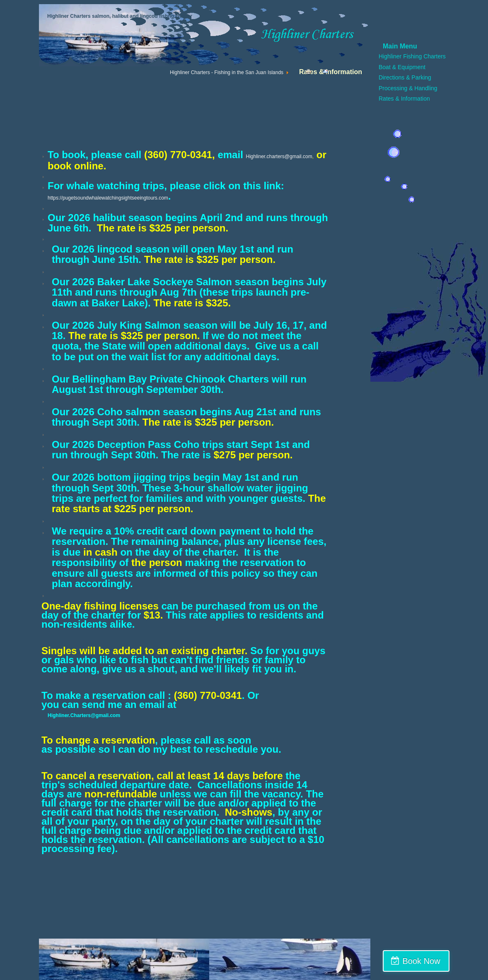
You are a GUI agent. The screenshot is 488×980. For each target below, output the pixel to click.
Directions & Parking (405, 77)
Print (310, 73)
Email (328, 73)
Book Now (452, 961)
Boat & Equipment (402, 67)
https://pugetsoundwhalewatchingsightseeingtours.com (108, 198)
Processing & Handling (408, 88)
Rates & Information (404, 99)
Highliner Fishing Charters (412, 56)
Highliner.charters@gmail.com (279, 157)
